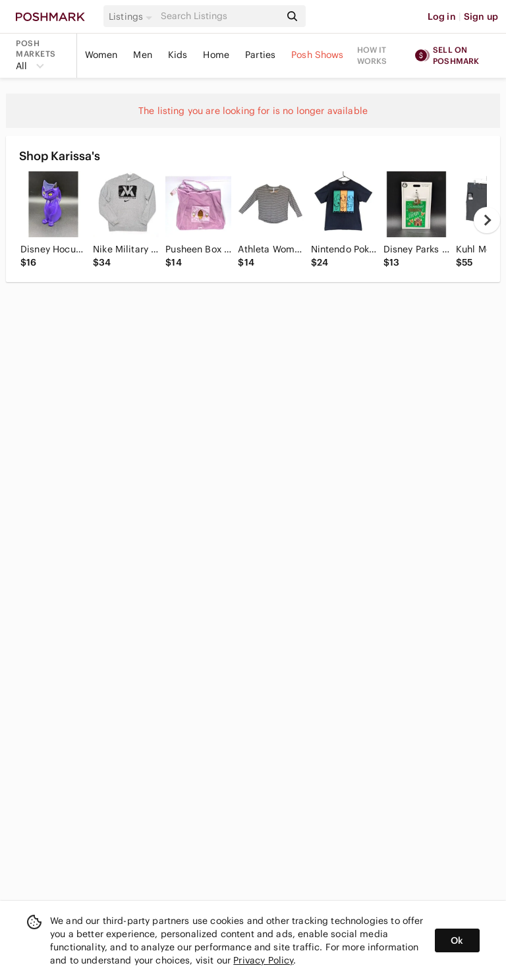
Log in (442, 16)
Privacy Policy (263, 960)
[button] (132, 16)
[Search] (219, 16)
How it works (372, 55)
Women (101, 55)
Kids (178, 55)
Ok (457, 940)
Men (142, 55)
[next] (487, 220)
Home (216, 55)
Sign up (481, 16)
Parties (260, 55)
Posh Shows (318, 55)
